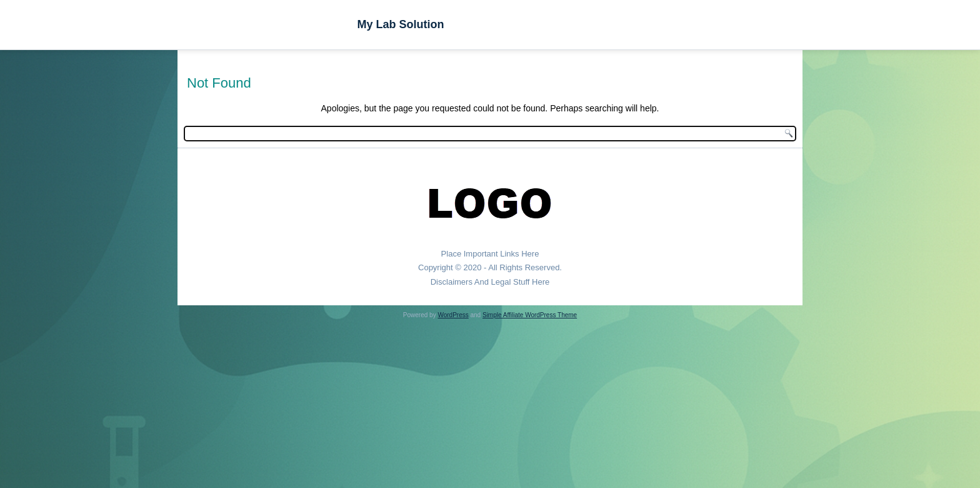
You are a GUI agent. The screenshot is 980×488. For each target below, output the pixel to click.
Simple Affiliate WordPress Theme (530, 315)
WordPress (453, 315)
